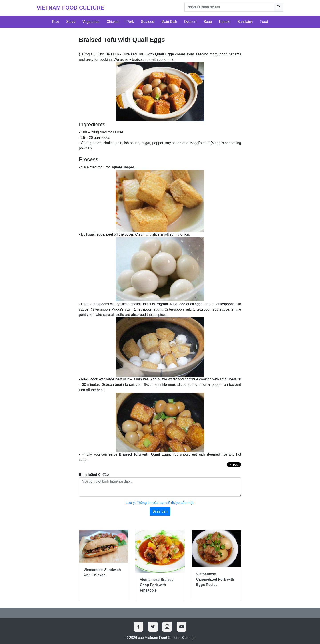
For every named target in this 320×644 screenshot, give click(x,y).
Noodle (225, 22)
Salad (71, 22)
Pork (130, 22)
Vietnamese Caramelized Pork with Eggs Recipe (215, 579)
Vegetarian (91, 22)
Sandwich (245, 22)
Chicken (113, 22)
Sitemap (188, 638)
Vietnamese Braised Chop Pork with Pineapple (157, 585)
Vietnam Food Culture (70, 8)
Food (264, 22)
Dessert (190, 22)
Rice (56, 22)
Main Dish (169, 22)
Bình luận (160, 511)
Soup (208, 22)
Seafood (148, 22)
